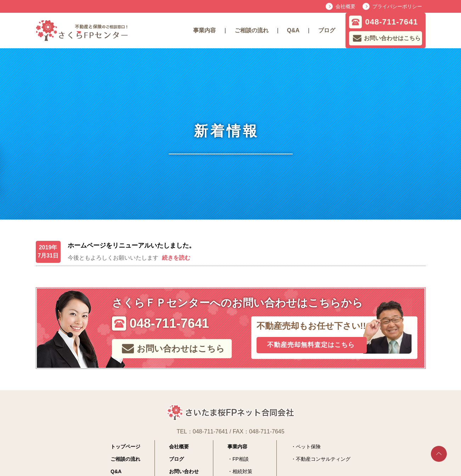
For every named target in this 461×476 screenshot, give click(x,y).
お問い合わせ (184, 471)
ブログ (327, 30)
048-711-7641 (210, 431)
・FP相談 (238, 459)
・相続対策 (240, 471)
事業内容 (204, 30)
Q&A (293, 30)
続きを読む (176, 258)
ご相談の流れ (252, 30)
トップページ (125, 447)
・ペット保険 (306, 447)
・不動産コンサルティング (321, 459)
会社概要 (179, 447)
